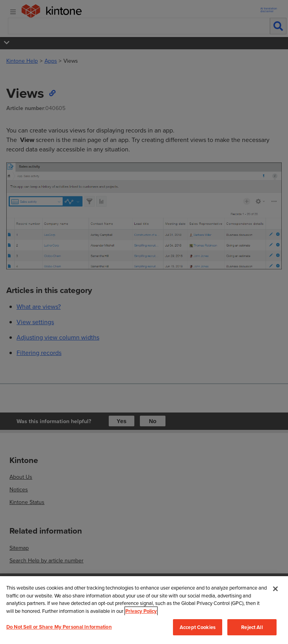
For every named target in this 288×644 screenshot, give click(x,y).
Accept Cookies (198, 627)
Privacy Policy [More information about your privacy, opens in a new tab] (141, 611)
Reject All (252, 627)
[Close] (275, 589)
